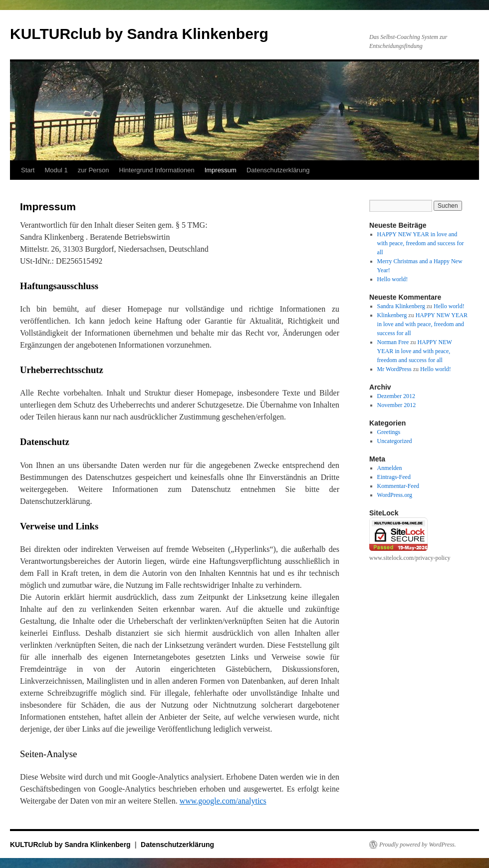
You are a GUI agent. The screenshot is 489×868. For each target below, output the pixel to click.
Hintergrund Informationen (157, 170)
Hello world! (393, 279)
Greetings (389, 432)
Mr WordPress (394, 369)
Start (28, 170)
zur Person (94, 170)
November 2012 (397, 405)
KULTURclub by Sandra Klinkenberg (139, 34)
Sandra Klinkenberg (401, 306)
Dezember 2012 (396, 396)
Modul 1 (56, 170)
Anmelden (390, 468)
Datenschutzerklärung (278, 170)
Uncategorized (395, 441)
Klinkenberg (392, 315)
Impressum (221, 170)
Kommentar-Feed (398, 486)
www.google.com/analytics (223, 801)
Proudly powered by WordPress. (418, 845)
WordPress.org (395, 495)
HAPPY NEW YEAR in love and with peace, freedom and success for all (421, 243)
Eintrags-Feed (394, 477)
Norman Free (393, 342)
